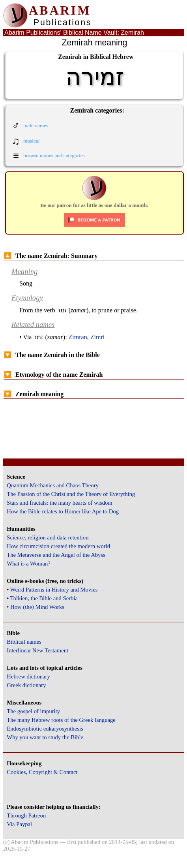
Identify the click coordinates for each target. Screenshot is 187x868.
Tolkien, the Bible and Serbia (44, 598)
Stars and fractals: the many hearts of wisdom (59, 503)
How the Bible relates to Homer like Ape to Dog (63, 511)
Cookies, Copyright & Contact (42, 772)
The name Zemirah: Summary (50, 256)
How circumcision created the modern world (58, 546)
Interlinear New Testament (37, 650)
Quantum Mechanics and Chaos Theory (53, 485)
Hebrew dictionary (28, 676)
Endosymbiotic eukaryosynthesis (45, 729)
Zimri (97, 337)
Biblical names (24, 642)
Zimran (78, 337)
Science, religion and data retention (48, 537)
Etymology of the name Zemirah (53, 375)
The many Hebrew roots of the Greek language (61, 720)
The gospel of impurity (33, 711)
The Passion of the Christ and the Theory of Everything (71, 494)
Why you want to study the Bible (45, 737)
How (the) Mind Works (37, 607)
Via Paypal (19, 824)
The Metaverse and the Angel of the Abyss (56, 555)
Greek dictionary (26, 685)
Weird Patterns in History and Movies (54, 590)
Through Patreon (26, 815)
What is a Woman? (28, 564)
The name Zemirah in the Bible (52, 355)
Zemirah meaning (34, 394)
